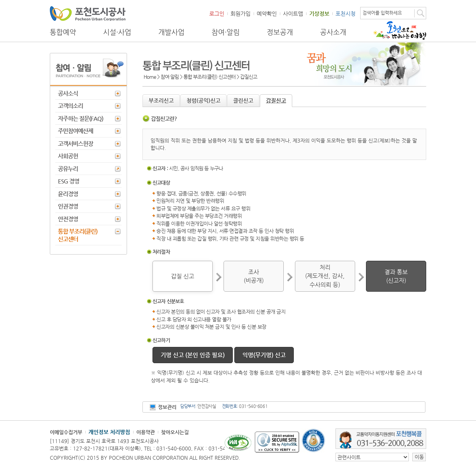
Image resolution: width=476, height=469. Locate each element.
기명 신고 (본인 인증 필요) (193, 355)
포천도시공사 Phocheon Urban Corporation (88, 13)
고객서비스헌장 (75, 144)
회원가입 (241, 14)
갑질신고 (276, 100)
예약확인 (267, 14)
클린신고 (243, 100)
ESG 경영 (69, 181)
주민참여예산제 (75, 131)
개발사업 (171, 32)
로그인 (217, 14)
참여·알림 (226, 32)
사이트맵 (293, 14)
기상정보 (319, 14)
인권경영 (68, 206)
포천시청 (346, 14)
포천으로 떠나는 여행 (400, 31)
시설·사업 (117, 32)
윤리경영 (68, 194)
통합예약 (63, 32)
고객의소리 (70, 106)
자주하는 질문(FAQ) (80, 118)
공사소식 (68, 93)
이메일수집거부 (66, 432)
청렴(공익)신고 (203, 100)
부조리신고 (161, 100)
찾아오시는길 (175, 432)
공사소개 (333, 32)
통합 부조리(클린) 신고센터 (78, 235)
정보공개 (280, 32)
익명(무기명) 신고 (264, 355)
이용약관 (146, 432)
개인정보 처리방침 (109, 432)
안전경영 (68, 219)
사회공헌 (68, 156)
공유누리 (68, 169)
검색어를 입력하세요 (382, 13)
